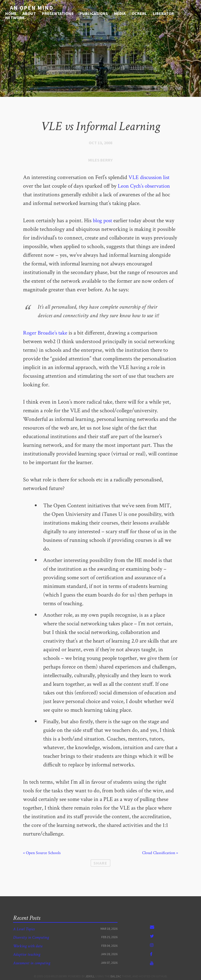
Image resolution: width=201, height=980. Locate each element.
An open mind (28, 7)
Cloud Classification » (160, 853)
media (120, 13)
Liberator (163, 13)
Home (11, 13)
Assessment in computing (32, 963)
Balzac (116, 976)
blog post (103, 221)
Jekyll (90, 976)
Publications (94, 13)
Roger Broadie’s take (46, 333)
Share (100, 863)
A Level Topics (24, 929)
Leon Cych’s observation (146, 186)
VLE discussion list (150, 177)
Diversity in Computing (31, 937)
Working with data (28, 946)
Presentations (58, 13)
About (29, 13)
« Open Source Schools (42, 853)
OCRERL (139, 13)
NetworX (15, 17)
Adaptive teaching (27, 954)
